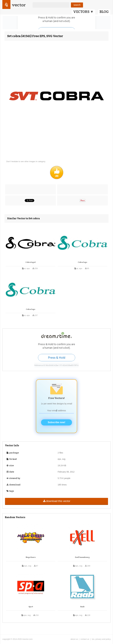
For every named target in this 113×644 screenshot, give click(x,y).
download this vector (56, 501)
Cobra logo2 (31, 262)
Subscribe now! (56, 422)
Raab (82, 607)
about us (74, 639)
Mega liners (31, 557)
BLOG (104, 12)
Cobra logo (82, 262)
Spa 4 (31, 607)
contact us (85, 639)
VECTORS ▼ (83, 12)
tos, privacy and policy (101, 639)
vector (19, 5)
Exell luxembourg (82, 557)
